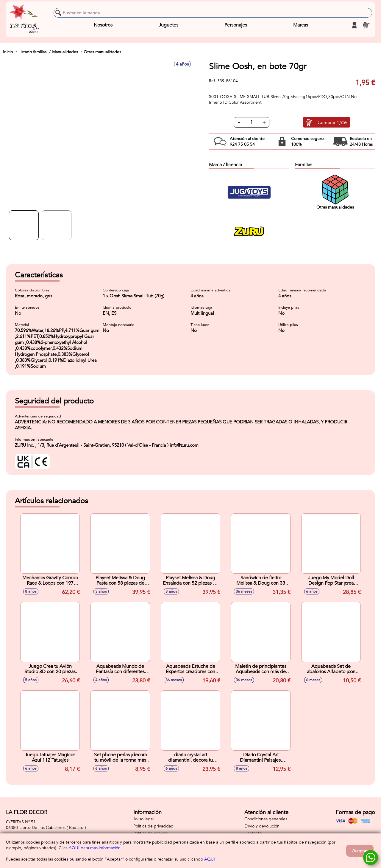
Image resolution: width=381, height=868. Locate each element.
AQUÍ (210, 859)
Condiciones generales (266, 819)
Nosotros (103, 25)
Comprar (332, 122)
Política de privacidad (153, 826)
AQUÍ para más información (95, 848)
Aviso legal (143, 819)
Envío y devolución (262, 826)
